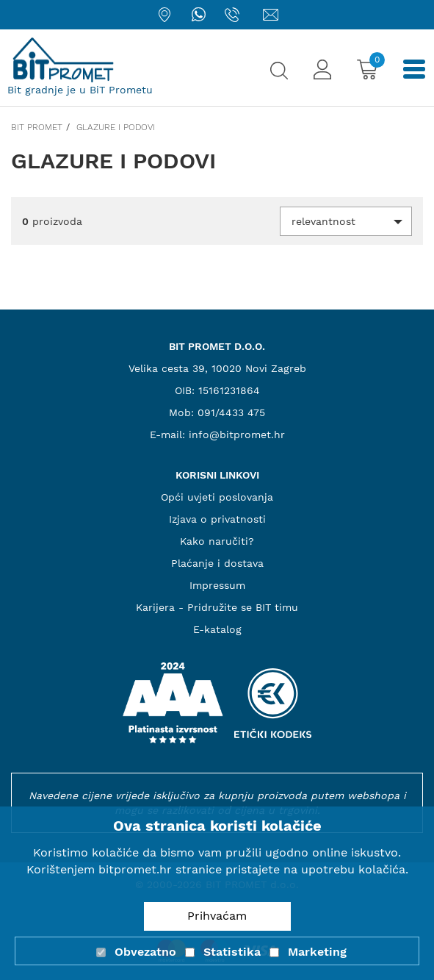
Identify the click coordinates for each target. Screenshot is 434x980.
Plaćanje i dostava (217, 563)
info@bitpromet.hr (237, 434)
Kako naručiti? (217, 541)
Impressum (217, 585)
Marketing (317, 952)
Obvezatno (145, 952)
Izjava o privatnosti (217, 519)
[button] (346, 221)
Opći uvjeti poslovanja (217, 497)
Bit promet (37, 127)
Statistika (232, 952)
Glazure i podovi (116, 127)
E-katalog (217, 629)
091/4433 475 (231, 412)
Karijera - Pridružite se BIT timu (217, 607)
